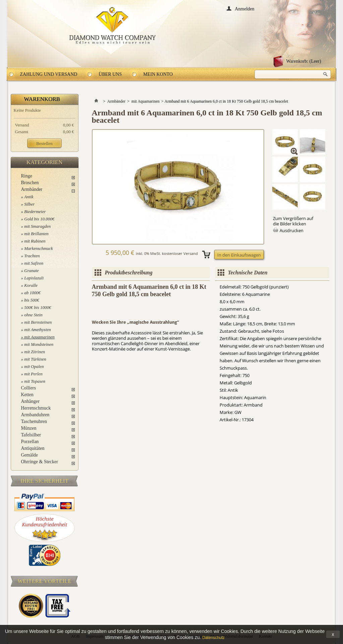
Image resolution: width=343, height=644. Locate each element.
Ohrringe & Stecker (40, 462)
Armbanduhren (35, 415)
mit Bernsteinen (38, 322)
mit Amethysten (38, 330)
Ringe (27, 176)
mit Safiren (34, 263)
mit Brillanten (36, 234)
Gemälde (30, 455)
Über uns (110, 74)
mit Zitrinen (35, 352)
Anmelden (244, 9)
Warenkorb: (304, 61)
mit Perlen (33, 374)
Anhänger (30, 401)
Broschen (30, 183)
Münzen (29, 428)
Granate (31, 271)
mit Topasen (35, 381)
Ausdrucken (292, 230)
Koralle (31, 285)
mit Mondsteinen (39, 344)
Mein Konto (158, 74)
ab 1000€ (32, 293)
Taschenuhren (34, 421)
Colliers (28, 388)
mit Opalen (34, 366)
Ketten (27, 395)
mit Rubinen (35, 241)
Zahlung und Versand (49, 74)
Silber (29, 204)
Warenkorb (42, 99)
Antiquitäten (33, 448)
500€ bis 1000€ (38, 307)
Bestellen (44, 143)
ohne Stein (33, 315)
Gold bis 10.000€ (39, 219)
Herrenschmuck (36, 408)
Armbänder (32, 189)
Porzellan (30, 442)
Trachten (32, 256)
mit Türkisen (35, 359)
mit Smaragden (37, 226)
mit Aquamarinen (39, 337)
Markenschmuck (38, 248)
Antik (29, 197)
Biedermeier (35, 211)
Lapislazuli (34, 278)
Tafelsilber (31, 435)
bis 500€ (32, 300)
